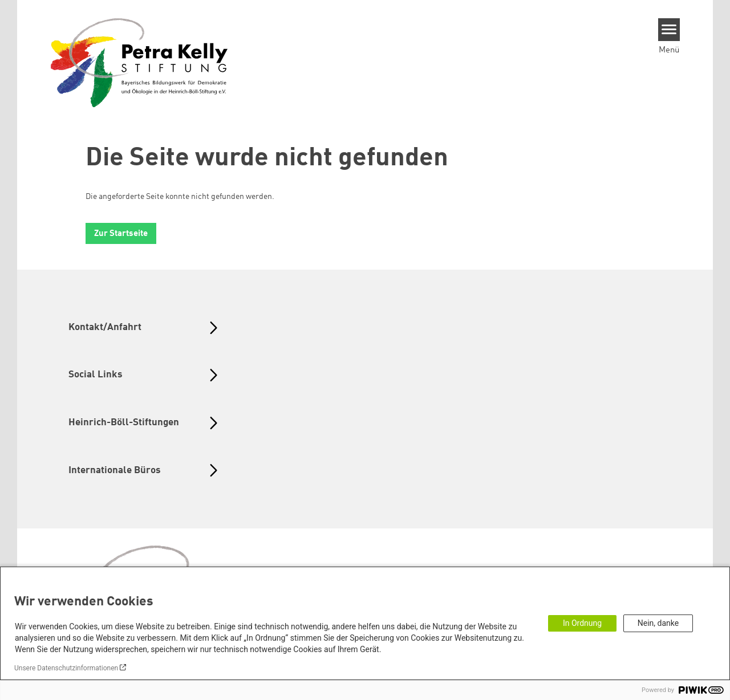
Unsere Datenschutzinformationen (66, 668)
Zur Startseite (121, 234)
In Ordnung (582, 623)
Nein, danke (658, 623)
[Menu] (669, 30)
